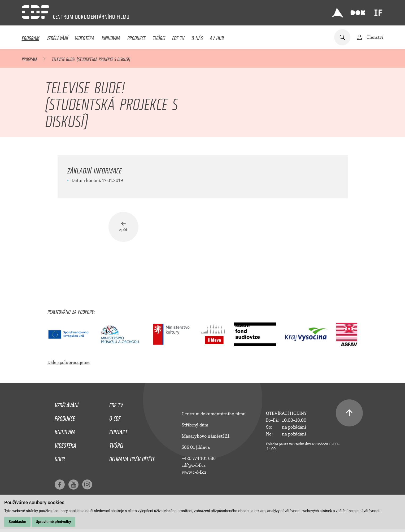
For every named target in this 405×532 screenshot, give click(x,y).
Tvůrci (159, 37)
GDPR (60, 459)
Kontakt (118, 432)
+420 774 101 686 (199, 459)
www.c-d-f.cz (194, 473)
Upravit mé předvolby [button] (53, 522)
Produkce (136, 37)
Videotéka (85, 37)
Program (31, 37)
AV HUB (217, 37)
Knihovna (111, 37)
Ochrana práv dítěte (132, 459)
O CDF (115, 418)
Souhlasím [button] (17, 522)
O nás (197, 37)
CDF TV (178, 37)
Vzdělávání (57, 37)
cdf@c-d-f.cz (194, 466)
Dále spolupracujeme (69, 363)
